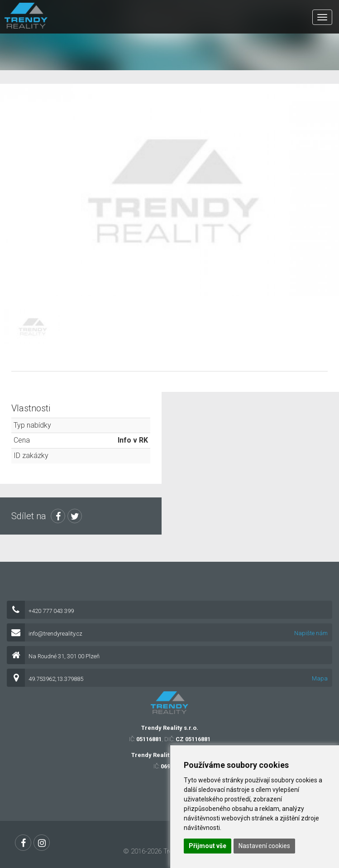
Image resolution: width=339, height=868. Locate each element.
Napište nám (311, 633)
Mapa (320, 678)
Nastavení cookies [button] (264, 846)
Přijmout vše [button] (208, 846)
